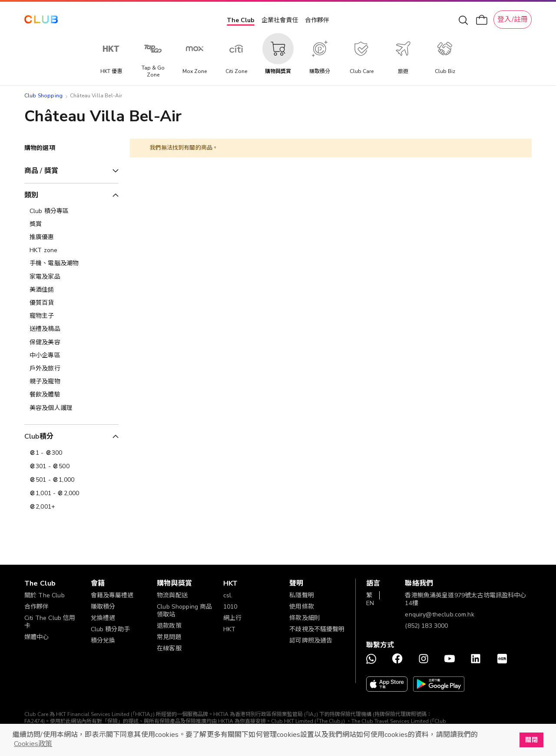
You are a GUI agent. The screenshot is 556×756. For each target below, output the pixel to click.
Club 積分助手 (110, 629)
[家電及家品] (71, 277)
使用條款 (302, 607)
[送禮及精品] (71, 329)
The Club (241, 20)
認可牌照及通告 (311, 641)
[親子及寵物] (71, 382)
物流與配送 (172, 595)
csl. (228, 595)
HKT (229, 629)
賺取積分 (103, 607)
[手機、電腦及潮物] (71, 263)
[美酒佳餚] (71, 290)
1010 (230, 607)
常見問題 (169, 637)
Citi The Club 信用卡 (50, 622)
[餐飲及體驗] (71, 395)
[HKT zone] (71, 250)
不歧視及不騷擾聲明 (317, 629)
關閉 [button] (531, 740)
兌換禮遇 (103, 618)
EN (370, 603)
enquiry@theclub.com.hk (439, 614)
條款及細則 (305, 618)
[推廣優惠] (71, 237)
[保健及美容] (71, 343)
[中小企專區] (71, 356)
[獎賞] (71, 224)
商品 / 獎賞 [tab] (41, 171)
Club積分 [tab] (39, 436)
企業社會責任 (280, 20)
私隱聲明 (302, 595)
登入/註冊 (513, 20)
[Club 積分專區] (71, 211)
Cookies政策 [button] (33, 744)
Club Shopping (43, 96)
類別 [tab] (31, 195)
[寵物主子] (71, 316)
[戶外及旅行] (71, 369)
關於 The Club (45, 595)
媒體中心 (37, 637)
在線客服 (169, 648)
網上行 (232, 618)
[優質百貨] (71, 303)
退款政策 (169, 626)
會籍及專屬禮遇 (112, 595)
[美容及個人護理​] (71, 408)
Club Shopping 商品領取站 (184, 611)
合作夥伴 (317, 20)
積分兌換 (103, 641)
